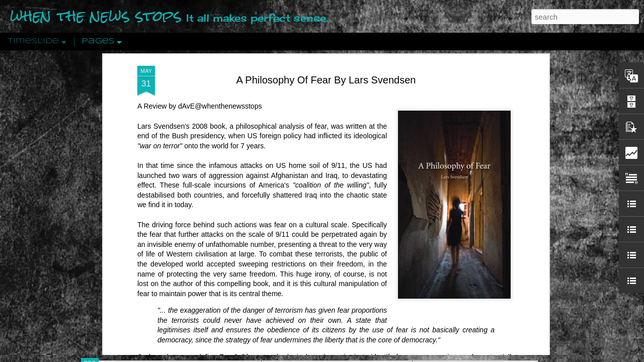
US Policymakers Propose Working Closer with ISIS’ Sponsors (518, 303)
